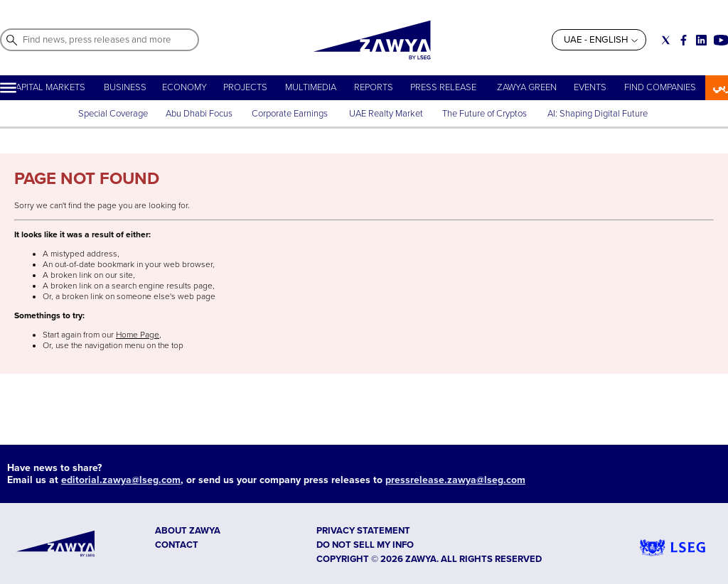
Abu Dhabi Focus (199, 114)
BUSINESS (125, 87)
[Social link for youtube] (721, 40)
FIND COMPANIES (660, 87)
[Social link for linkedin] (701, 40)
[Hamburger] (8, 88)
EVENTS (590, 87)
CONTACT (177, 545)
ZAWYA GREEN (527, 87)
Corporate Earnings (291, 114)
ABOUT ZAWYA (188, 531)
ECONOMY (184, 87)
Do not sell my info (365, 545)
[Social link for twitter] (666, 40)
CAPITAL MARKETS (47, 87)
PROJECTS (245, 87)
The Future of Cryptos (485, 114)
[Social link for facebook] (684, 40)
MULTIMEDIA (311, 87)
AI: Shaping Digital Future (598, 114)
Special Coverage (113, 114)
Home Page (138, 335)
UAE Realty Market (386, 114)
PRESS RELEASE (444, 87)
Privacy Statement (363, 531)
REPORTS (374, 87)
